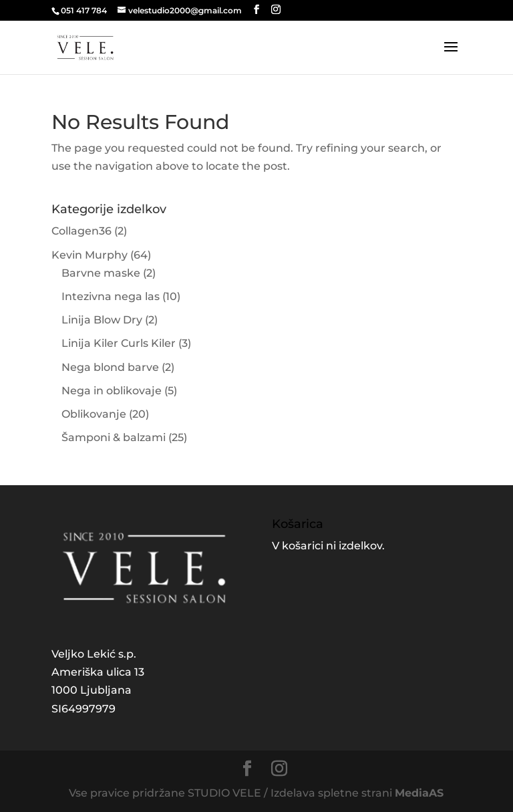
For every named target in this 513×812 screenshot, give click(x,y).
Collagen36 (81, 231)
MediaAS (419, 793)
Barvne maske (101, 273)
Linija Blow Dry (102, 320)
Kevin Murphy (90, 255)
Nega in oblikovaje (112, 391)
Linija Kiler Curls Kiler (119, 343)
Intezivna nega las (111, 296)
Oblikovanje (94, 414)
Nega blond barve (110, 367)
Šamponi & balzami (114, 437)
